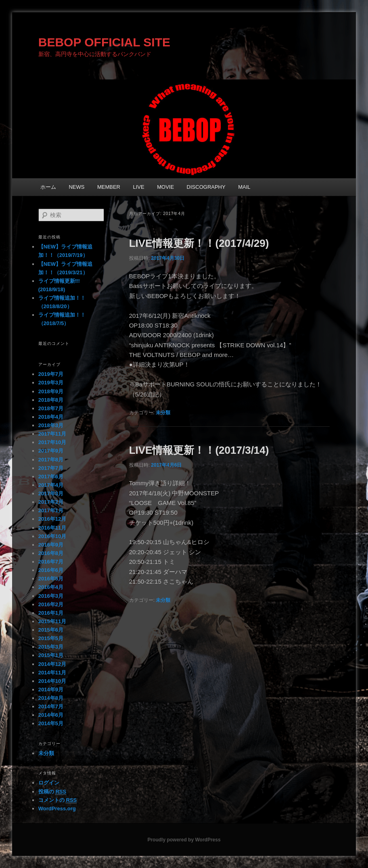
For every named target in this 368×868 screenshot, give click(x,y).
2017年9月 (51, 451)
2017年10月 (52, 442)
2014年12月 (52, 664)
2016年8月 (51, 553)
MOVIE (165, 187)
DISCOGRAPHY (206, 187)
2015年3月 (51, 647)
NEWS (76, 187)
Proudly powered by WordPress (184, 840)
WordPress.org (57, 809)
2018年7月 (51, 408)
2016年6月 (51, 570)
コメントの (57, 800)
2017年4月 (51, 485)
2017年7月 (51, 468)
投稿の (52, 792)
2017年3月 (51, 493)
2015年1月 (51, 655)
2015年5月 (51, 638)
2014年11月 (52, 673)
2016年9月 (51, 545)
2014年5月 (51, 723)
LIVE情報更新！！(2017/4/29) (199, 243)
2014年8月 (51, 698)
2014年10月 (52, 681)
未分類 (163, 413)
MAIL (244, 187)
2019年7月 (51, 374)
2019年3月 (51, 383)
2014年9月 (51, 690)
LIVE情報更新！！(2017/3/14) (199, 450)
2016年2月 (51, 604)
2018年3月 (51, 425)
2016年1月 (51, 613)
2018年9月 (51, 391)
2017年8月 (51, 460)
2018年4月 (51, 417)
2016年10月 (52, 536)
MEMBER (109, 187)
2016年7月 (51, 562)
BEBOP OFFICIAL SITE (104, 42)
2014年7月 (51, 706)
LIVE (139, 187)
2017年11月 (52, 434)
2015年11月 (52, 621)
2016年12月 (52, 519)
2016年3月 (51, 596)
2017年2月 (51, 502)
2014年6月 (51, 715)
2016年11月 (52, 528)
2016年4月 (51, 587)
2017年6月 (51, 477)
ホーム (48, 187)
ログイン (49, 783)
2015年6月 (51, 630)
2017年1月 (51, 510)
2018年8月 (51, 400)
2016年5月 (51, 579)
